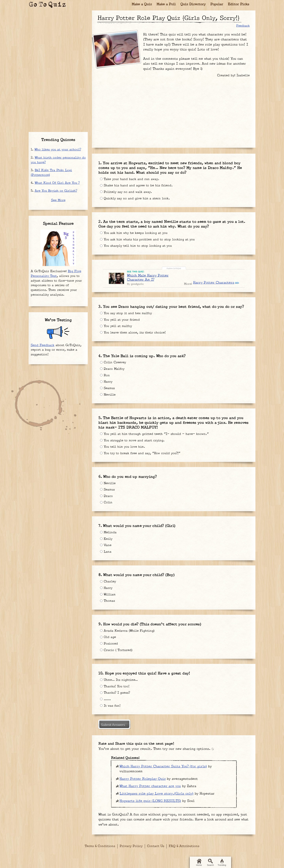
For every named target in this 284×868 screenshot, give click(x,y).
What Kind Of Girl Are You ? (57, 183)
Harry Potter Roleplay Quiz (143, 781)
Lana (106, 554)
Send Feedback (43, 345)
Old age (108, 638)
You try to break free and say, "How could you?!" (142, 456)
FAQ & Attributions (184, 847)
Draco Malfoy (113, 370)
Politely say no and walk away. (127, 192)
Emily (107, 541)
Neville (108, 397)
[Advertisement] (174, 111)
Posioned (109, 645)
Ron (105, 377)
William (108, 596)
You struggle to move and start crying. (134, 443)
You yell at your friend (121, 321)
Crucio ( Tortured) (117, 652)
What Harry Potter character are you (150, 789)
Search (211, 862)
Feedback (243, 26)
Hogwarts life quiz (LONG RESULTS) (150, 804)
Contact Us (156, 847)
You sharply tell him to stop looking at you (138, 246)
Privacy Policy (131, 847)
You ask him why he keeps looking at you (135, 232)
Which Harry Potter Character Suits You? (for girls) (163, 769)
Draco (107, 498)
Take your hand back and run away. (130, 178)
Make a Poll (166, 4)
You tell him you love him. (124, 449)
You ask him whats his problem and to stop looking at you (149, 239)
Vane (106, 547)
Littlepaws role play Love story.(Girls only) (156, 796)
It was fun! (111, 708)
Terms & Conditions (100, 847)
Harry (107, 384)
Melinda (109, 534)
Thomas (108, 603)
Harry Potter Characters (214, 281)
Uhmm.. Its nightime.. (120, 680)
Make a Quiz (142, 4)
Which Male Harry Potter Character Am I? (148, 275)
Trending (222, 862)
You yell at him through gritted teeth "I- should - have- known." (157, 436)
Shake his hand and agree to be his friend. (138, 185)
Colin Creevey (114, 363)
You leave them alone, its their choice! (135, 335)
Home (199, 862)
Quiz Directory (193, 4)
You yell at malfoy (117, 328)
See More (58, 200)
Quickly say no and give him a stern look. (137, 198)
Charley (108, 583)
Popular (217, 4)
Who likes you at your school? (58, 150)
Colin (106, 505)
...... (106, 701)
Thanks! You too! (115, 687)
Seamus (108, 391)
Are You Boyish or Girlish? (56, 191)
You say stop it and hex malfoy (127, 314)
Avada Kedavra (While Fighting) (129, 632)
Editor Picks (239, 4)
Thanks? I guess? (116, 694)
